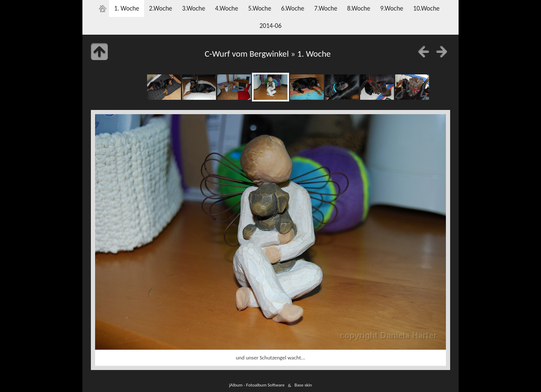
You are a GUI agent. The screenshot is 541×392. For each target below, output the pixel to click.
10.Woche (426, 8)
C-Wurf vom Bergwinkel (247, 54)
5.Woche (260, 8)
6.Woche (293, 8)
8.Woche (359, 8)
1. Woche (127, 8)
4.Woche (227, 8)
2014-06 (270, 26)
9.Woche (392, 8)
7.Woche (326, 8)
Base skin (303, 385)
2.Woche (161, 8)
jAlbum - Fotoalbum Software (257, 385)
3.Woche (194, 8)
